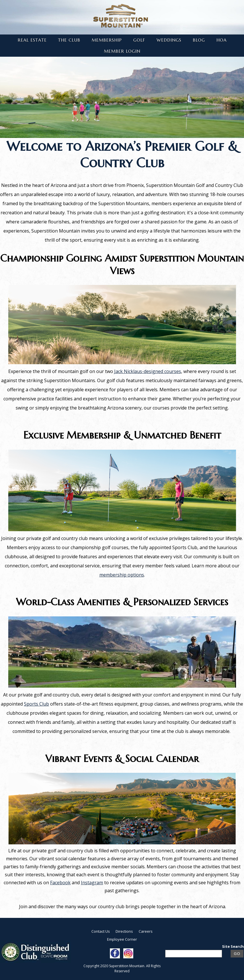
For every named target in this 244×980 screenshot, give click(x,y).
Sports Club (36, 704)
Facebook (60, 883)
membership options (122, 575)
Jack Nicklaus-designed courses (148, 371)
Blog (199, 40)
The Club (69, 40)
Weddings (169, 40)
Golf (139, 40)
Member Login (122, 51)
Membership (107, 40)
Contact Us (101, 931)
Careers (146, 931)
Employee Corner (122, 939)
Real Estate (32, 40)
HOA (222, 40)
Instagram (92, 883)
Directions (124, 931)
